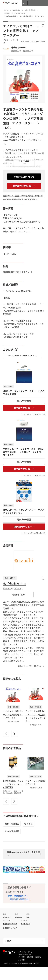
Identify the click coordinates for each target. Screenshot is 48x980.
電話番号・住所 (18, 594)
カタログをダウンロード (24, 186)
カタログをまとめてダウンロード (22, 355)
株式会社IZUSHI (19, 48)
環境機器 (28, 824)
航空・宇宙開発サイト (18, 896)
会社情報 (30, 957)
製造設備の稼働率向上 (20, 899)
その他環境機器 (12, 831)
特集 (28, 917)
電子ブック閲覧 (24, 401)
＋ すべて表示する (24, 162)
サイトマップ (25, 924)
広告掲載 (22, 960)
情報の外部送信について (25, 954)
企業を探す (19, 917)
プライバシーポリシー (26, 952)
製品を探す (7, 917)
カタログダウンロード (24, 408)
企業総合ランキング (10, 928)
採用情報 (38, 957)
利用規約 (22, 957)
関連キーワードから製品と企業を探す (23, 854)
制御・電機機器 (12, 824)
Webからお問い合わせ (24, 177)
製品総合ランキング (10, 924)
